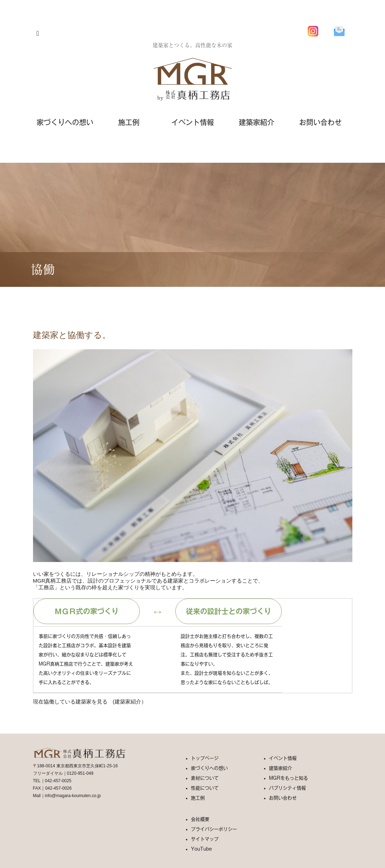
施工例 (129, 122)
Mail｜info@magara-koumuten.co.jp (67, 796)
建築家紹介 (257, 122)
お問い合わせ (320, 122)
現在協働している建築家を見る (70, 702)
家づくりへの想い (65, 122)
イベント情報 (193, 122)
